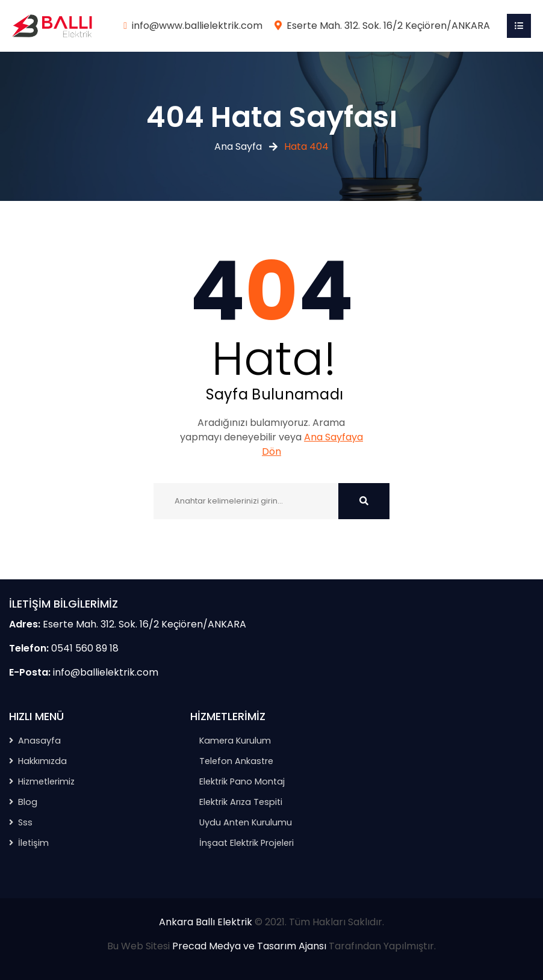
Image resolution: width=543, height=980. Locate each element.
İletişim (33, 843)
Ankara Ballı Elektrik (206, 922)
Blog (28, 802)
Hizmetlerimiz (46, 781)
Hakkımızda (42, 761)
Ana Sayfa (238, 146)
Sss (25, 822)
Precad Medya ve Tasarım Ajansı (249, 946)
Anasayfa (39, 741)
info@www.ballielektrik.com (197, 26)
